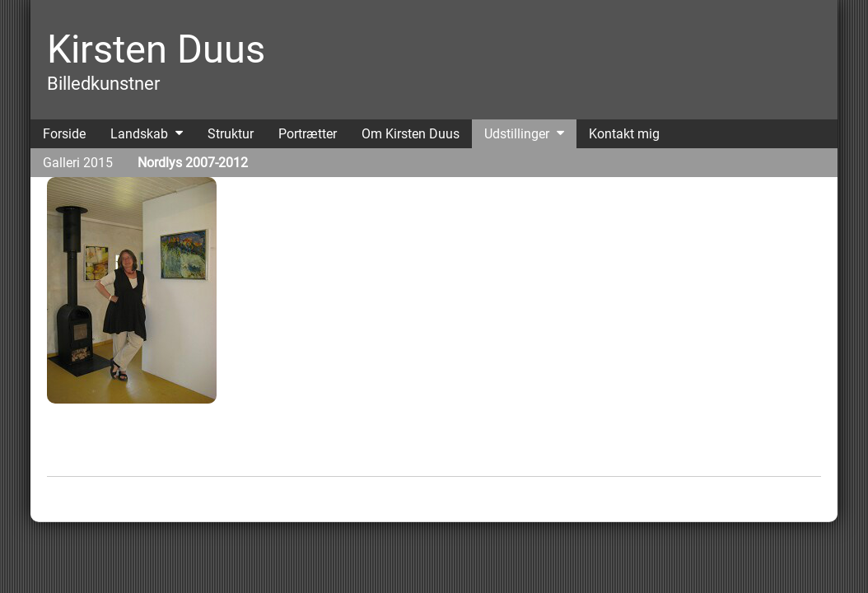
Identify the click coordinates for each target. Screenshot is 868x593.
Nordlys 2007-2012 (193, 163)
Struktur (231, 134)
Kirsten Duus (156, 49)
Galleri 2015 (78, 163)
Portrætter (308, 134)
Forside (64, 134)
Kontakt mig (624, 134)
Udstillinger (517, 134)
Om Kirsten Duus (411, 134)
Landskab (139, 134)
